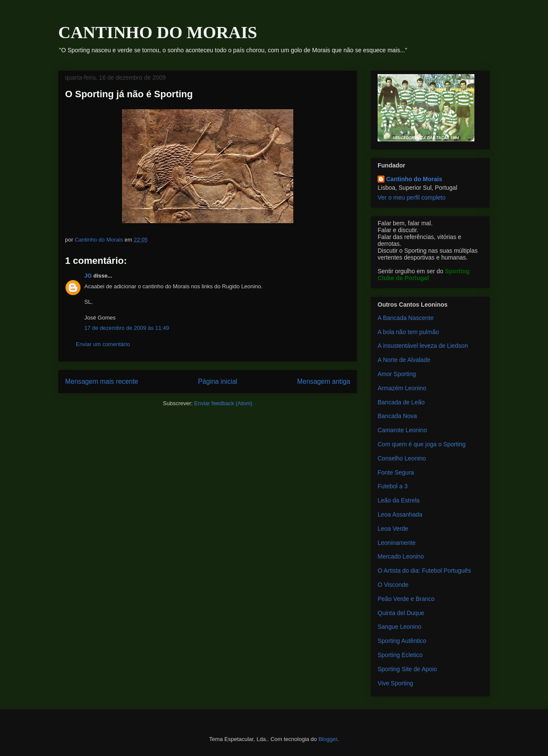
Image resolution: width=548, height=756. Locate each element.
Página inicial (217, 381)
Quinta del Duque (401, 613)
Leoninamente (397, 543)
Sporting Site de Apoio (407, 669)
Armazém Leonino (402, 388)
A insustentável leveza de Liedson (423, 346)
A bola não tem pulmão (408, 332)
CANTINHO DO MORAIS (158, 32)
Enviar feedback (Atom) (223, 403)
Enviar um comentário (103, 344)
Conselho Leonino (402, 458)
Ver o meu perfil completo (412, 197)
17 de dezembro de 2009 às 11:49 (127, 328)
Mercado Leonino (401, 556)
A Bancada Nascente (406, 318)
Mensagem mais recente (102, 381)
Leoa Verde (393, 529)
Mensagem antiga (324, 381)
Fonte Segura (396, 472)
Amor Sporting (397, 374)
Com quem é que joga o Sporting (421, 444)
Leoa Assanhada (400, 514)
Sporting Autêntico (402, 641)
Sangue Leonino (399, 627)
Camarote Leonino (402, 430)
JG (88, 276)
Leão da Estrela (399, 500)
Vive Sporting (395, 683)
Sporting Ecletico (400, 655)
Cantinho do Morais (414, 179)
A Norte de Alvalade (404, 360)
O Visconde (393, 585)
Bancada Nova (397, 416)
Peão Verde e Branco (406, 599)
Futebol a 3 (393, 486)
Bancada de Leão (401, 402)
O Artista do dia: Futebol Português (424, 571)
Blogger (328, 739)
